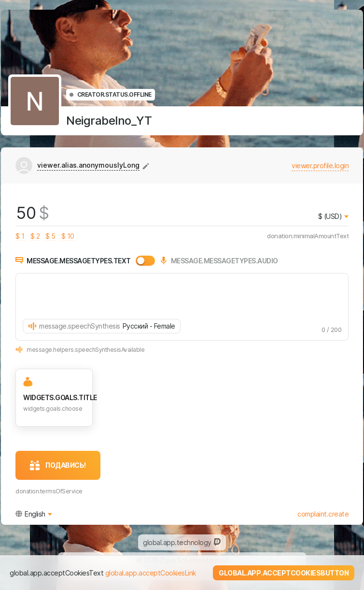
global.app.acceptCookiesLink (151, 573)
